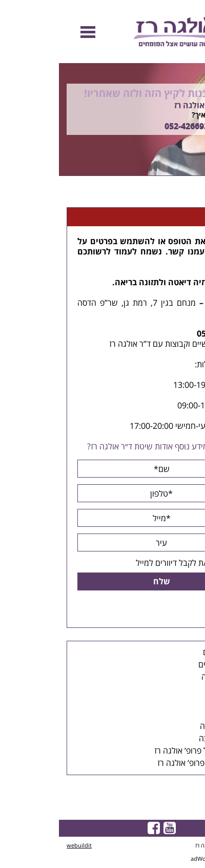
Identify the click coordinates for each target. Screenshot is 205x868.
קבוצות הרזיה (165, 677)
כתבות (176, 702)
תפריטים (172, 714)
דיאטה (121, 283)
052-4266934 (130, 127)
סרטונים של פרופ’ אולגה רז (142, 763)
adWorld (143, 859)
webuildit (20, 846)
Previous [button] (192, 58)
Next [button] (198, 181)
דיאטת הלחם (165, 653)
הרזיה (145, 283)
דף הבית (186, 195)
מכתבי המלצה (163, 739)
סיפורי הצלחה (164, 726)
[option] (102, 120)
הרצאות (174, 689)
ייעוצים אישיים (163, 665)
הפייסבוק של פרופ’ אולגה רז (141, 751)
